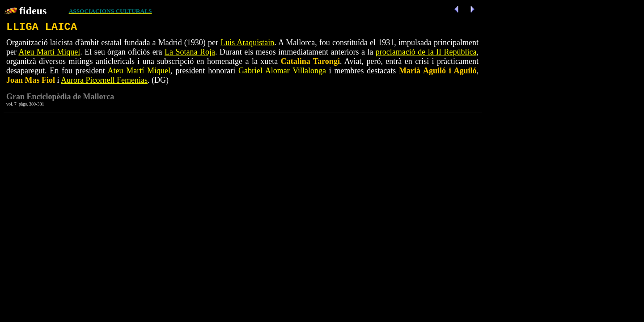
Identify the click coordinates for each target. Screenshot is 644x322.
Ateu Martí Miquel (49, 52)
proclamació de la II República (426, 52)
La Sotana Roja (190, 52)
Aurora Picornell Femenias (104, 80)
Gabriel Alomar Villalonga (282, 71)
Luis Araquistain (247, 42)
